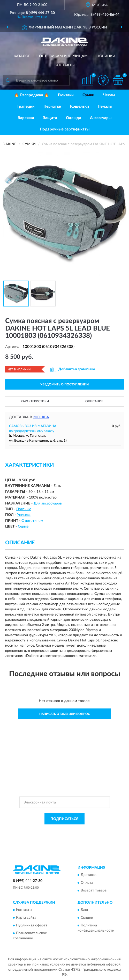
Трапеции (26, 107)
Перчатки (52, 107)
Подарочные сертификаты (65, 129)
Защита (50, 118)
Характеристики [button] (35, 401)
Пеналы (105, 107)
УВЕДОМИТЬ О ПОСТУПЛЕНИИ (64, 384)
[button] (32, 17)
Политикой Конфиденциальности (90, 830)
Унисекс (24, 515)
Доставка (89, 875)
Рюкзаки (66, 95)
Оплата (87, 883)
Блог (85, 910)
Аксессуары (101, 118)
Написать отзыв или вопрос (65, 714)
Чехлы (109, 95)
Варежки (26, 118)
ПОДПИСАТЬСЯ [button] (64, 819)
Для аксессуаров (48, 503)
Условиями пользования (60, 835)
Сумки (88, 95)
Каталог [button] (22, 56)
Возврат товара (94, 890)
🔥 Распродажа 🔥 (32, 95)
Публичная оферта (32, 926)
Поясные (24, 509)
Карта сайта (26, 918)
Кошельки (79, 107)
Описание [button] (94, 401)
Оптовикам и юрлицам (63, 56)
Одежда (74, 118)
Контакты (65, 65)
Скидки (87, 918)
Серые (23, 526)
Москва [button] (41, 417)
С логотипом (32, 521)
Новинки (106, 56)
